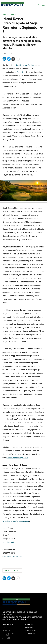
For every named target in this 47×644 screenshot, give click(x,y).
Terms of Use (30, 634)
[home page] (13, 5)
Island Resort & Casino (24, 65)
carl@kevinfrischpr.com (12, 556)
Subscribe (29, 628)
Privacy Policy (31, 631)
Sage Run (21, 72)
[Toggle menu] (43, 5)
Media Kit (6, 631)
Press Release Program (9, 634)
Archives (6, 638)
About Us (6, 628)
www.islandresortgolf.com (17, 458)
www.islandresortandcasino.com (16, 521)
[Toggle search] (38, 5)
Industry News (9, 15)
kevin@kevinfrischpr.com (13, 542)
